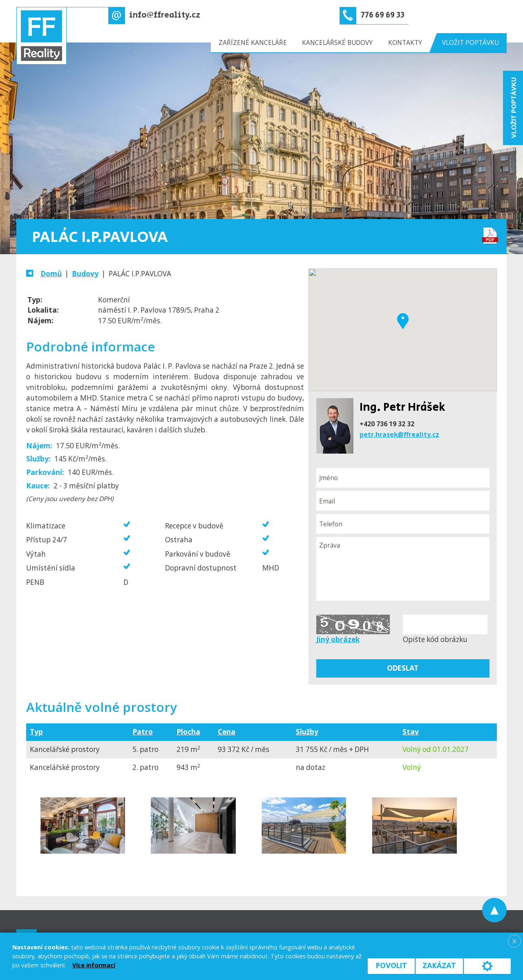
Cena (227, 732)
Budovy (85, 274)
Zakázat (439, 966)
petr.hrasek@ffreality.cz (399, 434)
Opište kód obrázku (435, 639)
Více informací (94, 965)
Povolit (391, 966)
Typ (36, 732)
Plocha (188, 732)
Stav (411, 732)
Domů (51, 274)
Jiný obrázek (338, 639)
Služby (307, 732)
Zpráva (403, 569)
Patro (143, 732)
